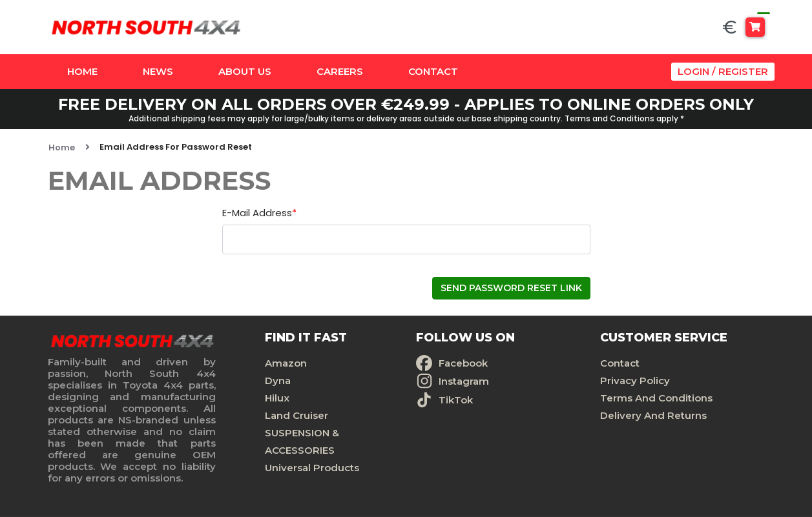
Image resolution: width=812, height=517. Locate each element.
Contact (433, 71)
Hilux (277, 398)
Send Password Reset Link (511, 288)
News (158, 71)
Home (82, 71)
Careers (340, 71)
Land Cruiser (297, 415)
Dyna (278, 380)
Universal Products (312, 468)
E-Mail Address (259, 213)
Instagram (464, 381)
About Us (245, 71)
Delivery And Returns (653, 415)
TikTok (456, 400)
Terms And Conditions (656, 398)
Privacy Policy (635, 380)
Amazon (286, 363)
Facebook (463, 363)
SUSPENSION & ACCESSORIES (302, 441)
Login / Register (723, 71)
